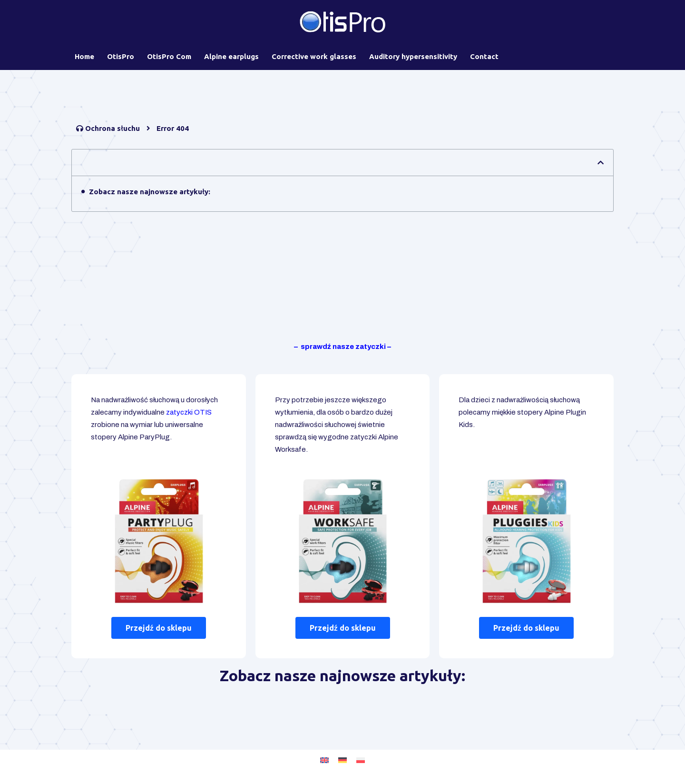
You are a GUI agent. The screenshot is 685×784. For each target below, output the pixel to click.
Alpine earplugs (231, 56)
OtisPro (121, 56)
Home (84, 56)
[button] (601, 163)
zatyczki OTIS (189, 412)
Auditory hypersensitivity (413, 56)
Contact (484, 56)
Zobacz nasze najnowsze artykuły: (150, 192)
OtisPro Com (169, 56)
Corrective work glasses (314, 56)
